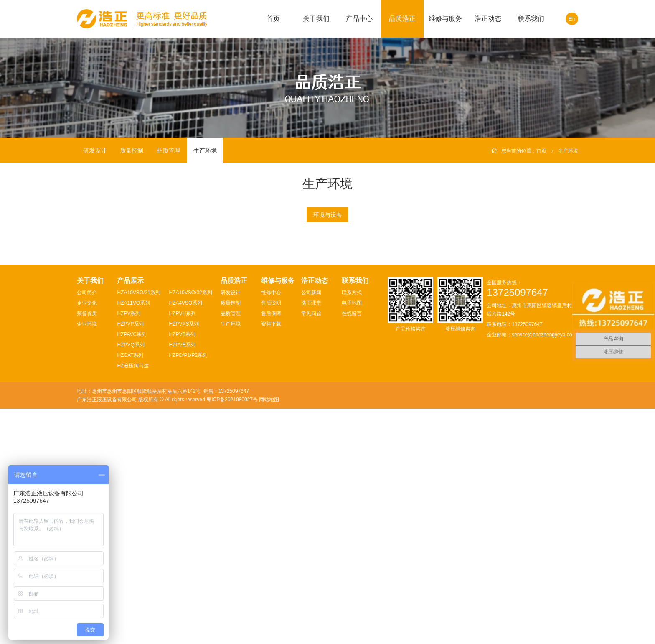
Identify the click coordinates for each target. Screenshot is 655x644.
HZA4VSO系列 (185, 538)
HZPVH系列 (182, 549)
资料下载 (271, 559)
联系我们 (531, 19)
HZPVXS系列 (184, 559)
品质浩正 (402, 19)
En (572, 19)
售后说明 (271, 538)
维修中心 (271, 528)
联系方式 (352, 528)
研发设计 (95, 150)
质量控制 (132, 150)
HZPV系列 (129, 549)
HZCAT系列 (130, 591)
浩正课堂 (311, 538)
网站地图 (269, 635)
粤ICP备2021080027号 (232, 635)
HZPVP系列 (130, 559)
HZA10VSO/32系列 (190, 528)
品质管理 (168, 150)
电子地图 (352, 538)
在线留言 (352, 549)
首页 (273, 19)
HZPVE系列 (182, 580)
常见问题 (311, 549)
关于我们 (316, 19)
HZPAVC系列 (132, 570)
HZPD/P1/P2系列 (188, 591)
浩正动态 (488, 19)
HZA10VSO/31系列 (138, 528)
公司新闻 (311, 528)
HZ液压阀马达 (133, 601)
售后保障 (271, 549)
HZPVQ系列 (131, 580)
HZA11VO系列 (133, 538)
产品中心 (359, 19)
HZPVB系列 (182, 570)
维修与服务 (445, 19)
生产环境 (205, 150)
